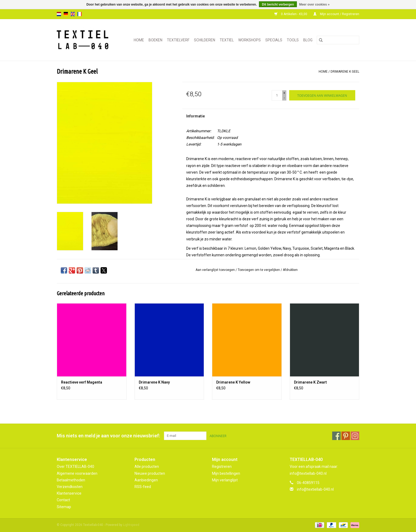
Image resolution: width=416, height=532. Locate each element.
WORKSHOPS (250, 40)
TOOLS (293, 40)
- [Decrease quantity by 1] (284, 98)
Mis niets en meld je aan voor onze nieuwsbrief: (108, 436)
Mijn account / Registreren (336, 14)
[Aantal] (277, 95)
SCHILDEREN (205, 40)
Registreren (222, 467)
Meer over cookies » (314, 5)
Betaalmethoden (71, 480)
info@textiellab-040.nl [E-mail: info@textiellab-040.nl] (315, 489)
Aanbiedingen (146, 480)
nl (59, 14)
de (66, 14)
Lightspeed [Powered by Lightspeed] (131, 525)
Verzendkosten (70, 487)
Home (139, 40)
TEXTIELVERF (178, 40)
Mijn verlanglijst (225, 480)
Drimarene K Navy (154, 382)
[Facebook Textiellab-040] (336, 436)
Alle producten (147, 467)
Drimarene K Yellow (233, 382)
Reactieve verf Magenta (82, 382)
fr (80, 14)
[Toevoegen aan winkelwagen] (322, 95)
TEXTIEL (227, 40)
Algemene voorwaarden (77, 473)
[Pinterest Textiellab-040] (346, 436)
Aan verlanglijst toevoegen (216, 270)
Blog (308, 40)
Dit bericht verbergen (278, 5)
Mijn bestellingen (226, 473)
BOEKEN (155, 40)
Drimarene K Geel (345, 72)
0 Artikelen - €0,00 (291, 14)
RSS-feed (143, 487)
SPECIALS (274, 40)
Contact (63, 500)
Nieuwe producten (150, 473)
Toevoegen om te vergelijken (259, 270)
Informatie (196, 116)
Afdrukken (290, 270)
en (73, 14)
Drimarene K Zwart (310, 382)
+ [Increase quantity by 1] (284, 93)
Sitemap (64, 507)
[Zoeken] (338, 40)
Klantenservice (69, 493)
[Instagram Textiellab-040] (355, 436)
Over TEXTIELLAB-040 (75, 467)
